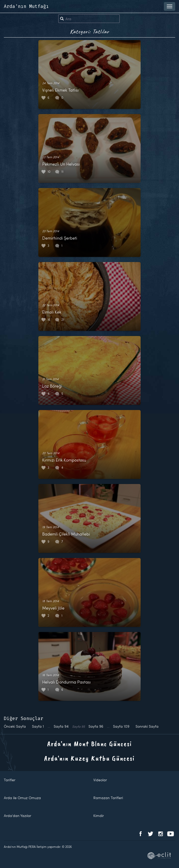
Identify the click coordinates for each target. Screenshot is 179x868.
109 (121, 726)
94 (61, 726)
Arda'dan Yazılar (18, 816)
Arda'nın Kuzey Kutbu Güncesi (89, 758)
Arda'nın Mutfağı (26, 6)
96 (96, 726)
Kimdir (99, 816)
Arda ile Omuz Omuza (22, 798)
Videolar (100, 780)
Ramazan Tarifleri (108, 798)
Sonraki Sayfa (147, 726)
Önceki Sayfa (15, 726)
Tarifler (10, 780)
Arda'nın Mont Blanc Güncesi (90, 744)
